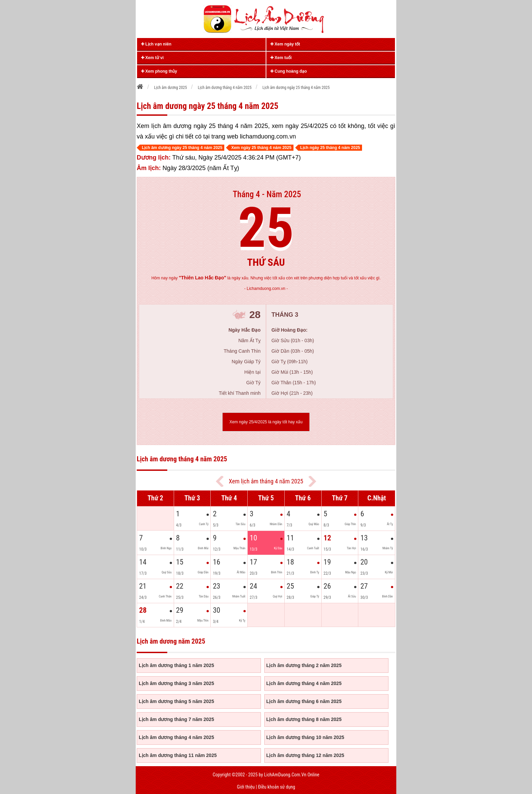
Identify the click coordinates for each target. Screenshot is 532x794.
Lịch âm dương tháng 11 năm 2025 (178, 755)
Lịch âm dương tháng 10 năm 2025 (305, 737)
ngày (198, 278)
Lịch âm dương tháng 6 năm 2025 (304, 701)
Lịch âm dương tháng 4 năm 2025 (304, 683)
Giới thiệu (246, 787)
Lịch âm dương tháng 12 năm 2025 (305, 755)
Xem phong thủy (159, 71)
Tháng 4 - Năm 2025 (267, 194)
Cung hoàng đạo (289, 71)
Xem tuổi (281, 58)
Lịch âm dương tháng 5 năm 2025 (176, 701)
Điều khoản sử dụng (276, 787)
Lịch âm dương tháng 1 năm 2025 (176, 665)
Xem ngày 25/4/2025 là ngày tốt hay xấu (266, 422)
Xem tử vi (152, 58)
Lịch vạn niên (156, 44)
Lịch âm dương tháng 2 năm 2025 (304, 665)
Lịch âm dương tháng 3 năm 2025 (176, 683)
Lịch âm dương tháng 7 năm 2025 (176, 719)
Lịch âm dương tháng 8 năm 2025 (304, 719)
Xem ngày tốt (285, 44)
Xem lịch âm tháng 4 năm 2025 (266, 481)
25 (266, 228)
